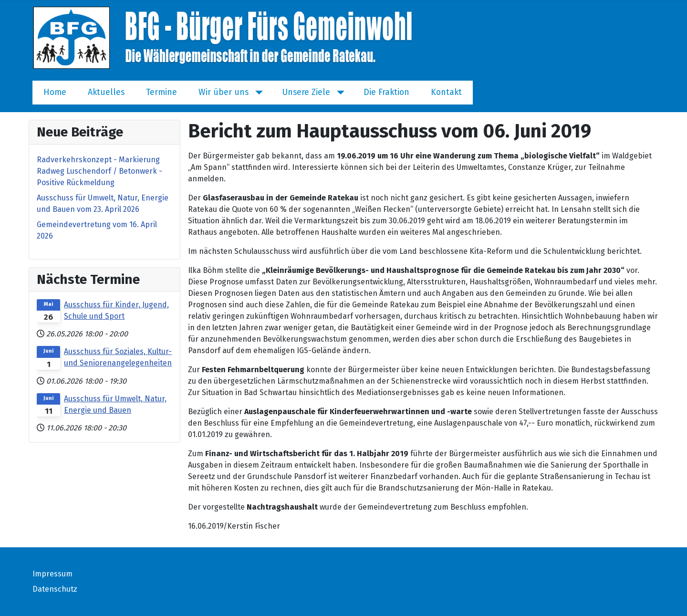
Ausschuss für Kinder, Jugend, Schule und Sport (116, 310)
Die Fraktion (386, 92)
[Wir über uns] (257, 93)
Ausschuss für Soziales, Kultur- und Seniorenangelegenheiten (118, 357)
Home (55, 92)
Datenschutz (55, 589)
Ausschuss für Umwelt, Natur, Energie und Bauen (115, 404)
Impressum (52, 574)
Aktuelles (106, 92)
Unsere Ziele (306, 92)
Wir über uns (224, 92)
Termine (161, 92)
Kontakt (446, 92)
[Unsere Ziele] (338, 93)
